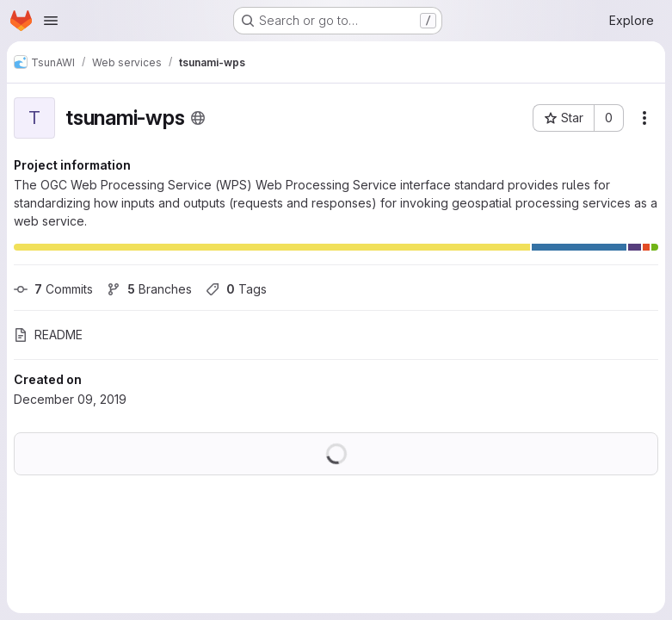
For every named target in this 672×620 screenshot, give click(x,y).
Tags (236, 289)
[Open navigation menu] (51, 21)
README (48, 335)
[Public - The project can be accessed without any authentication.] (198, 118)
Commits (53, 289)
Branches (149, 289)
